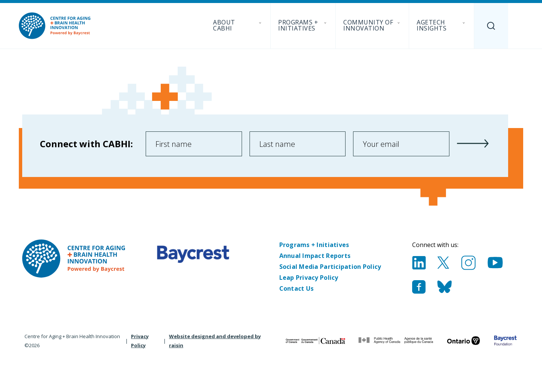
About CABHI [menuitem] (238, 25)
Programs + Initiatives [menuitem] (303, 25)
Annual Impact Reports (315, 256)
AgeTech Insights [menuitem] (442, 25)
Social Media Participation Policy (330, 267)
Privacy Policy (140, 341)
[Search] (491, 26)
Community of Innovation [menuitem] (372, 25)
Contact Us (297, 288)
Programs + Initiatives (314, 245)
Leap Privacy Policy (309, 278)
